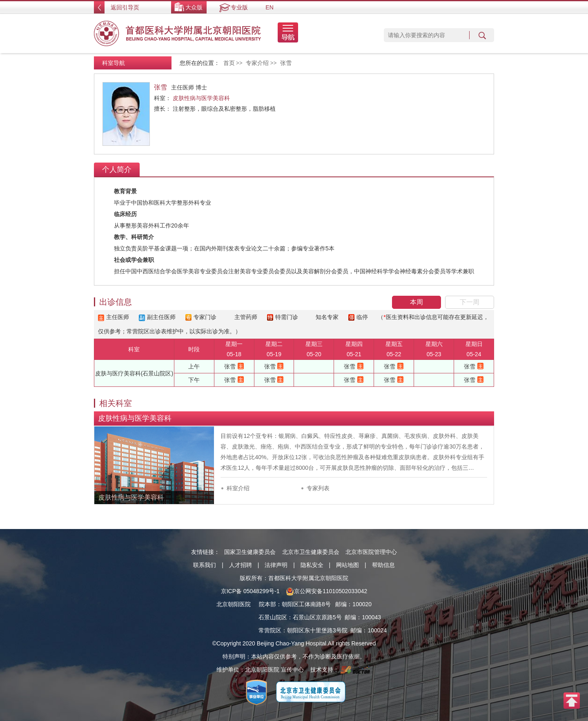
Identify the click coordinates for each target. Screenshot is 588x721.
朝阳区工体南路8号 (306, 604)
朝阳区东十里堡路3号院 (317, 630)
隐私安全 (312, 565)
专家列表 (318, 488)
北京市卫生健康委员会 (311, 552)
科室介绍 (238, 488)
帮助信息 (383, 565)
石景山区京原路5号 (317, 617)
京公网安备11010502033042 (326, 591)
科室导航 (114, 63)
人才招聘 (241, 565)
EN (269, 7)
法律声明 (276, 565)
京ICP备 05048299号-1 (250, 591)
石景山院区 (273, 617)
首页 (229, 63)
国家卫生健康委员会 (250, 552)
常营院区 (270, 630)
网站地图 (347, 565)
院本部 (267, 604)
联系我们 (205, 565)
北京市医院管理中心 (371, 552)
